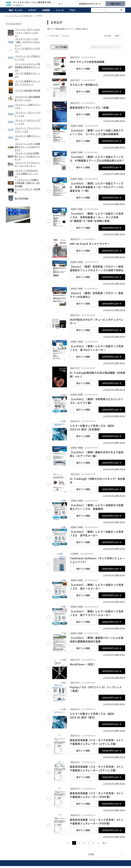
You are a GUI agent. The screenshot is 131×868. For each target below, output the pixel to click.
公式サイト (18, 5)
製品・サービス (16, 10)
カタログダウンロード (112, 69)
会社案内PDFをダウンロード (90, 4)
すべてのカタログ (14, 24)
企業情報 (46, 10)
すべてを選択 (60, 47)
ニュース (60, 10)
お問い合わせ (115, 4)
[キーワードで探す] (122, 10)
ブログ (72, 10)
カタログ (32, 10)
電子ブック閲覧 (83, 69)
